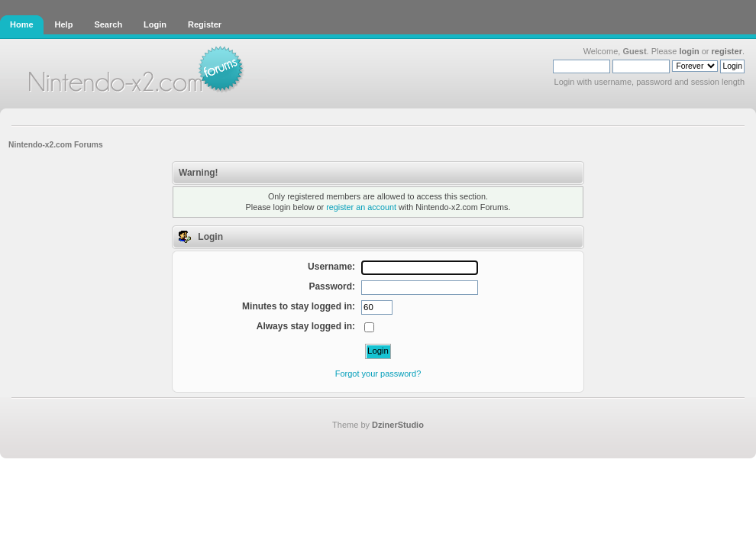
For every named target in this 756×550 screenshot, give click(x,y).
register (727, 51)
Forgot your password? (378, 374)
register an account (361, 207)
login (689, 51)
